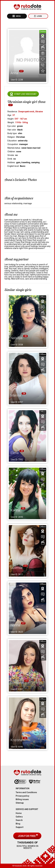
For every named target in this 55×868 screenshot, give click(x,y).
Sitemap (20, 803)
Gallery (19, 817)
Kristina (16, 740)
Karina (15, 510)
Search (19, 820)
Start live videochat (25, 94)
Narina (15, 625)
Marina (16, 395)
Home (19, 813)
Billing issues (22, 799)
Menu (18, 16)
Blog (18, 824)
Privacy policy (22, 796)
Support (20, 827)
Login (39, 16)
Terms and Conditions (26, 792)
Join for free (27, 836)
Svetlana (17, 683)
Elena (15, 453)
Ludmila (16, 568)
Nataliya (16, 338)
